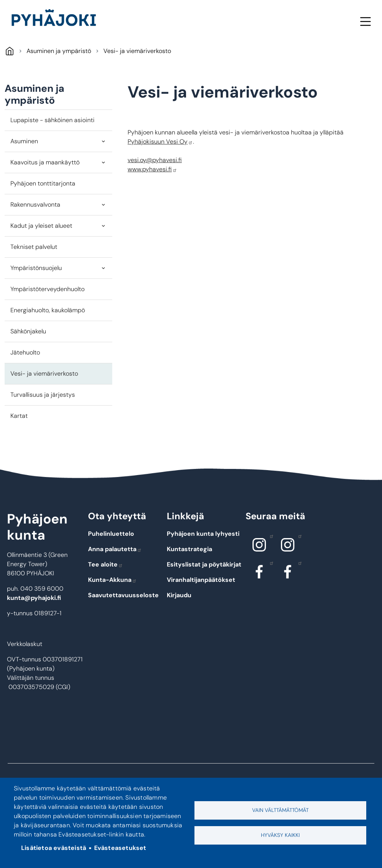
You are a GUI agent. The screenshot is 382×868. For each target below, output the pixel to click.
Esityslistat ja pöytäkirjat (204, 564)
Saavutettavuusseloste (123, 595)
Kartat (19, 416)
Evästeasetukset (120, 848)
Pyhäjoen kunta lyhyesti (203, 534)
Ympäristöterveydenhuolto (47, 289)
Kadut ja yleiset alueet (41, 226)
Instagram (270, 536)
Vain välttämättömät (280, 810)
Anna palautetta (115, 549)
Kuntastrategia (189, 549)
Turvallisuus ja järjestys (43, 395)
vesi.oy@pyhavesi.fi (155, 160)
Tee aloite (105, 564)
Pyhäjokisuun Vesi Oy (160, 142)
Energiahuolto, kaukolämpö (48, 310)
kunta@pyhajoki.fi (34, 598)
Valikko (365, 21)
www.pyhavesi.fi (152, 169)
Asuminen (24, 141)
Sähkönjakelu (28, 331)
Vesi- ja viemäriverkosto (44, 374)
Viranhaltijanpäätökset (201, 580)
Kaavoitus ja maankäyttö (45, 162)
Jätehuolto (25, 352)
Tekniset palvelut (34, 247)
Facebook (270, 563)
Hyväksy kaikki (280, 835)
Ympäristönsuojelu (36, 268)
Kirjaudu (179, 595)
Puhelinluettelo (111, 534)
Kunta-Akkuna (112, 580)
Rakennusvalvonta (35, 205)
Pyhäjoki (9, 51)
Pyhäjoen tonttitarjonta (43, 183)
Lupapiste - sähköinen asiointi (52, 120)
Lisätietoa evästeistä (54, 848)
